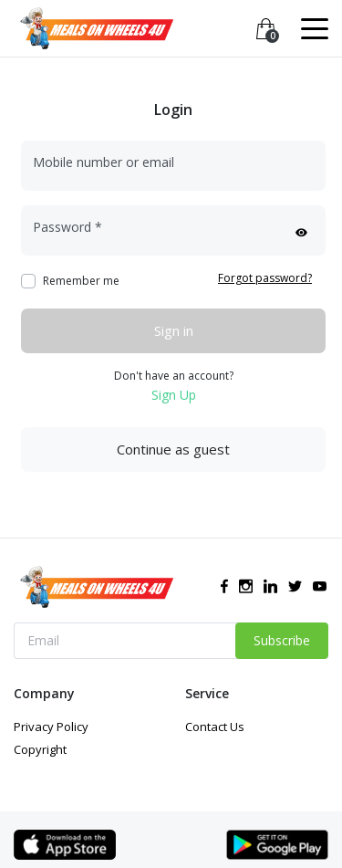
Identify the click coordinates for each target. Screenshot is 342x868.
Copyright (40, 749)
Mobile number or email (104, 162)
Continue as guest (173, 449)
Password (67, 227)
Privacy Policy (51, 727)
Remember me (81, 281)
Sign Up (174, 395)
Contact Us (215, 727)
